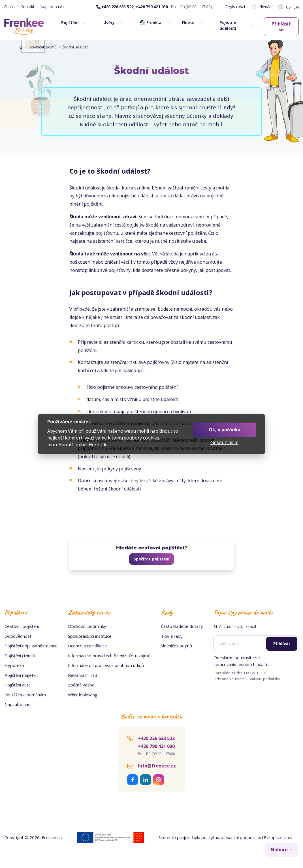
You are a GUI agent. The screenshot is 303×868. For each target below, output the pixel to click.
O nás (9, 7)
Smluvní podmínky (264, 679)
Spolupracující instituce (90, 636)
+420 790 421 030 (156, 746)
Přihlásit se (281, 27)
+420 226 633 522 (156, 738)
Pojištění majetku (21, 675)
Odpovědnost (18, 636)
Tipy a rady (172, 636)
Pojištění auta (18, 685)
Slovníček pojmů (43, 47)
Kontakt (27, 7)
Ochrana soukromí (230, 679)
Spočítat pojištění (151, 559)
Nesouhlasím (224, 442)
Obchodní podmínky (87, 626)
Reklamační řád (83, 675)
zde (104, 445)
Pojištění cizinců (20, 656)
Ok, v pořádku (225, 430)
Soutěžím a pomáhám (25, 695)
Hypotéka (14, 665)
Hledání (262, 7)
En (296, 7)
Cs (288, 7)
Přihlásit (282, 644)
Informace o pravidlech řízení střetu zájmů (109, 656)
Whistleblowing (83, 695)
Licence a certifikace (88, 646)
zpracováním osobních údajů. (241, 664)
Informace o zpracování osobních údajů (106, 665)
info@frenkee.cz (157, 766)
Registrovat (235, 7)
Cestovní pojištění (22, 626)
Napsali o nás (52, 7)
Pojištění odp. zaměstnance (31, 646)
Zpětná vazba (81, 685)
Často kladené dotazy (182, 626)
